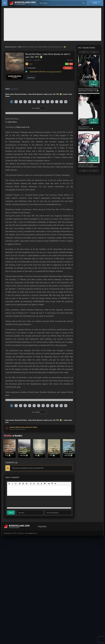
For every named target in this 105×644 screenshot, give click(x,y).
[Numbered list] (34, 484)
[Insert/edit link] (41, 484)
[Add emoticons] (38, 484)
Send (11, 513)
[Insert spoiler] (52, 484)
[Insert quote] (49, 484)
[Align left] (20, 484)
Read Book (31, 78)
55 (61, 102)
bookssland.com (11, 47)
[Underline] (16, 484)
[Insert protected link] (45, 484)
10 (52, 102)
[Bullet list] (31, 484)
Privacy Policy (42, 526)
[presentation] (84, 52)
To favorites (31, 68)
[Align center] (23, 484)
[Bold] (9, 484)
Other (20, 47)
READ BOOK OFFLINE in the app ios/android (45, 72)
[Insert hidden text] (55, 484)
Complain (68, 68)
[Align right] (26, 484)
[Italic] (12, 484)
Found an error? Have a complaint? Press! (23, 427)
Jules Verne (15, 89)
